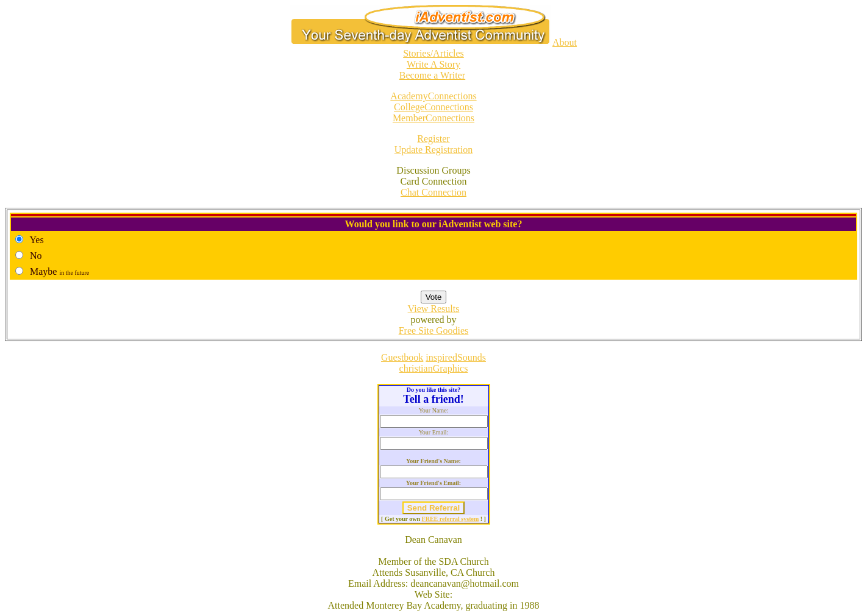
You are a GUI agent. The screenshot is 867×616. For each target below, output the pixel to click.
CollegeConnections (433, 107)
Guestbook (402, 357)
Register (433, 139)
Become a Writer (432, 75)
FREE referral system (451, 519)
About (565, 42)
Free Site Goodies (434, 331)
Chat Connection (433, 192)
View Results (434, 309)
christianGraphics (434, 368)
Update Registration (433, 150)
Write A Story (433, 64)
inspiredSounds (456, 357)
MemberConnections (433, 118)
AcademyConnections (433, 96)
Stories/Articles (433, 53)
